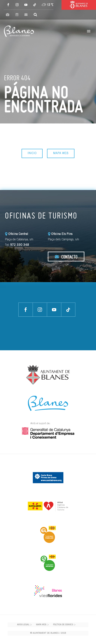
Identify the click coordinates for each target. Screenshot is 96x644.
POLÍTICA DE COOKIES (63, 625)
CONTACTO (66, 257)
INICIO (32, 153)
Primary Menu (89, 31)
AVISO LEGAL (23, 625)
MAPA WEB (61, 153)
